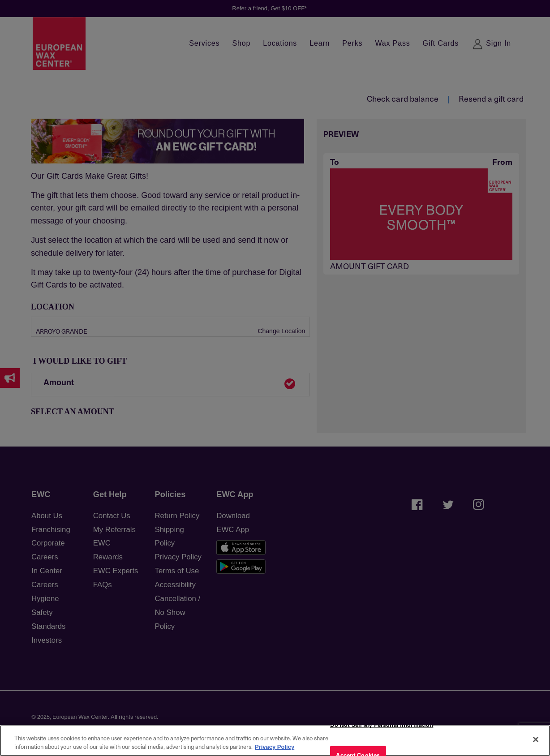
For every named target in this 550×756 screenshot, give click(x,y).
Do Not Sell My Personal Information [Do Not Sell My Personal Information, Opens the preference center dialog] (382, 725)
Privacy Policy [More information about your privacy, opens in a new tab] (275, 747)
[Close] (536, 739)
